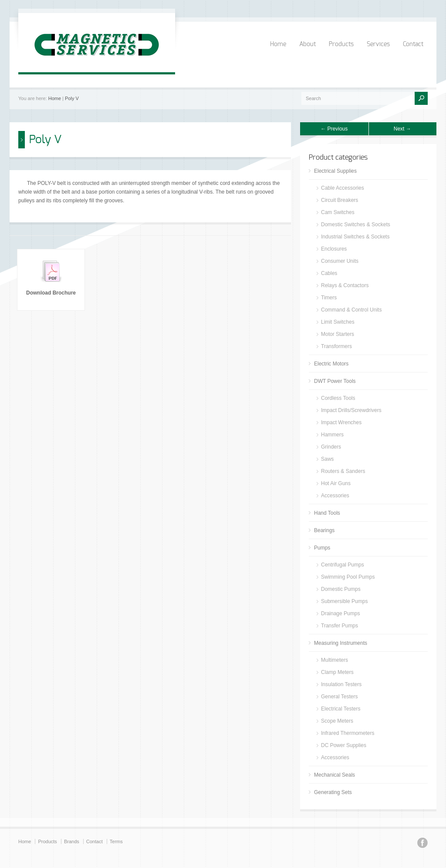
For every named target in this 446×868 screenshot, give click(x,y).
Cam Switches (338, 212)
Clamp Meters (337, 672)
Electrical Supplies (335, 171)
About (307, 44)
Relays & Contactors (345, 285)
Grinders (331, 447)
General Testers (340, 697)
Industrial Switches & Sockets (355, 237)
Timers (329, 298)
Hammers (332, 435)
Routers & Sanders (343, 471)
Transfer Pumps (340, 626)
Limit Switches (338, 322)
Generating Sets (333, 792)
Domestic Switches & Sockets (356, 225)
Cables (329, 273)
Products (341, 44)
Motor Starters (338, 334)
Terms (116, 841)
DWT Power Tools (335, 381)
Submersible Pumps (344, 601)
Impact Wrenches (341, 422)
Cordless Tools (338, 398)
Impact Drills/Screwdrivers (351, 410)
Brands (72, 841)
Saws (327, 459)
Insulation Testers (341, 684)
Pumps (322, 548)
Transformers (336, 346)
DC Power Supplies (344, 745)
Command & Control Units (351, 310)
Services (378, 44)
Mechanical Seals (334, 775)
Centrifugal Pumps (343, 565)
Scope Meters (337, 721)
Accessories (335, 496)
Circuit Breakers (340, 200)
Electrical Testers (341, 709)
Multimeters (334, 660)
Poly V (72, 98)
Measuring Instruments (341, 643)
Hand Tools (327, 513)
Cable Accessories (343, 188)
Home (278, 44)
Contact (413, 44)
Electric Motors (331, 364)
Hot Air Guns (336, 483)
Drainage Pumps (340, 613)
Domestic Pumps (341, 589)
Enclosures (334, 249)
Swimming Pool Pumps (348, 577)
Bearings (324, 530)
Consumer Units (340, 261)
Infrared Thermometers (348, 733)
